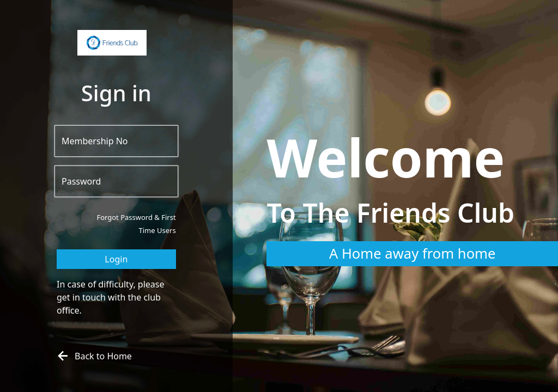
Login (116, 259)
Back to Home (93, 356)
